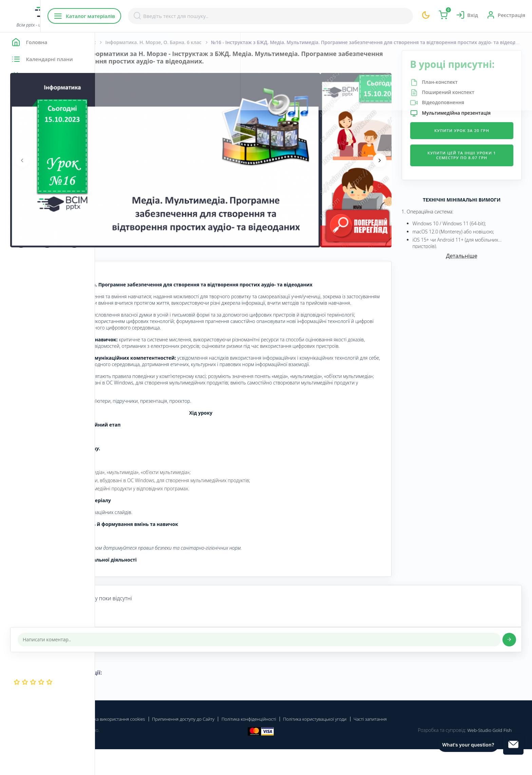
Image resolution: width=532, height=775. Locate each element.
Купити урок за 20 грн (474, 149)
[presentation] (117, 160)
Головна (115, 42)
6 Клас (183, 42)
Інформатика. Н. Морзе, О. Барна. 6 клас (234, 42)
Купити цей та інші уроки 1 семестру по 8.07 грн (473, 175)
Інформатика (150, 42)
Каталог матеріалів (139, 16)
